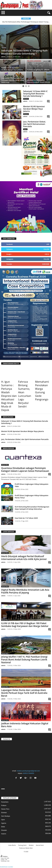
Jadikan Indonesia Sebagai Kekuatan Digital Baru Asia (25, 725)
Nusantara (5, 802)
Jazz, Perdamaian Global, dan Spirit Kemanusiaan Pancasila (35, 124)
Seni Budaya (6, 816)
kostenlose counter (6, 867)
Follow (46, 249)
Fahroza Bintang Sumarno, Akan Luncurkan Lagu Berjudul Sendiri (25, 394)
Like (48, 244)
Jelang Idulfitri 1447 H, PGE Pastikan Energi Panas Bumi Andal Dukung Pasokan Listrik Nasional (24, 660)
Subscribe (46, 264)
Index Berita (12, 845)
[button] (48, 13)
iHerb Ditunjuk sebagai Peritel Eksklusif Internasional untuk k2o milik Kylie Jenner (24, 558)
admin (3, 57)
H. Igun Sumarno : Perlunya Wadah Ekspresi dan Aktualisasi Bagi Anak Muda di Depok (9, 396)
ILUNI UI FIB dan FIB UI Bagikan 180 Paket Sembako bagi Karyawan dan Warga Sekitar (25, 625)
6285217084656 (29, 773)
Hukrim (4, 834)
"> (26, 755)
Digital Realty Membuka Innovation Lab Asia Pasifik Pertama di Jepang (25, 591)
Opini (25, 129)
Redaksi (31, 845)
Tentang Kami (22, 845)
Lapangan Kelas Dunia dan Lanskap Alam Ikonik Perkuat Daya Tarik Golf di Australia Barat (24, 693)
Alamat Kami (40, 845)
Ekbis (3, 827)
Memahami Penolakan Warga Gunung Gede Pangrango (42, 390)
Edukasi (4, 48)
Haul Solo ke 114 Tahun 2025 (26, 518)
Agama (4, 823)
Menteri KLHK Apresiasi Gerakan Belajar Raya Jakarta (34, 109)
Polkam (4, 805)
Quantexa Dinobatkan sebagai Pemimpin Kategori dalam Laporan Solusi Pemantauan (25, 470)
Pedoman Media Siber (26, 848)
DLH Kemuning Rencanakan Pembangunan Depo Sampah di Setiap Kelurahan (32, 508)
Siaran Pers (5, 465)
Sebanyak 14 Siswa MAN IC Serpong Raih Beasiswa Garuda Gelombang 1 (35, 94)
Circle (47, 254)
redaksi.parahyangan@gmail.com (28, 771)
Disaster (4, 830)
